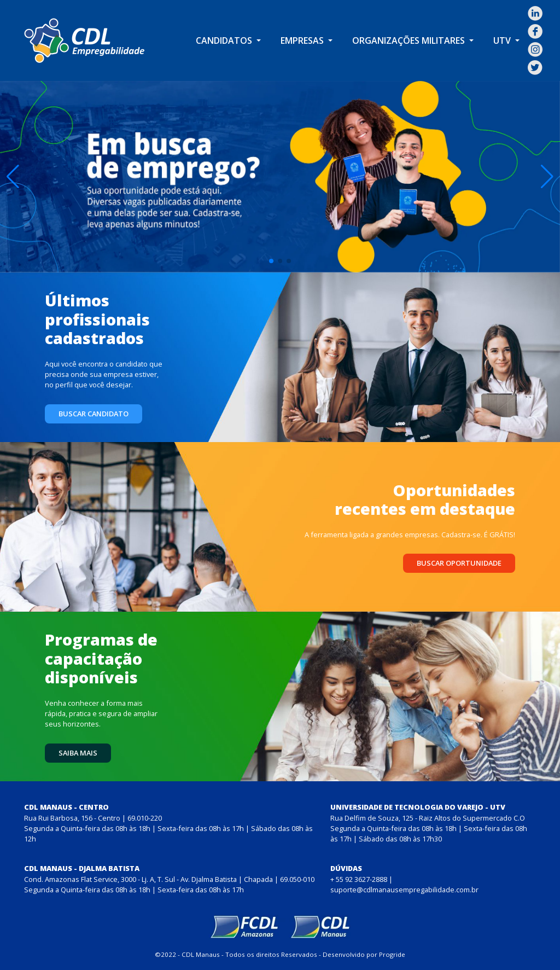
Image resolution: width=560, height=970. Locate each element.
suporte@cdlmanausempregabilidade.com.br (404, 890)
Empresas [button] (303, 40)
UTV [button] (503, 40)
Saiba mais (78, 753)
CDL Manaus (201, 954)
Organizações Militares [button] (410, 40)
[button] (13, 177)
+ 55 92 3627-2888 (359, 879)
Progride (392, 954)
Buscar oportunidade (459, 563)
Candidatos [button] (225, 40)
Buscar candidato (94, 414)
